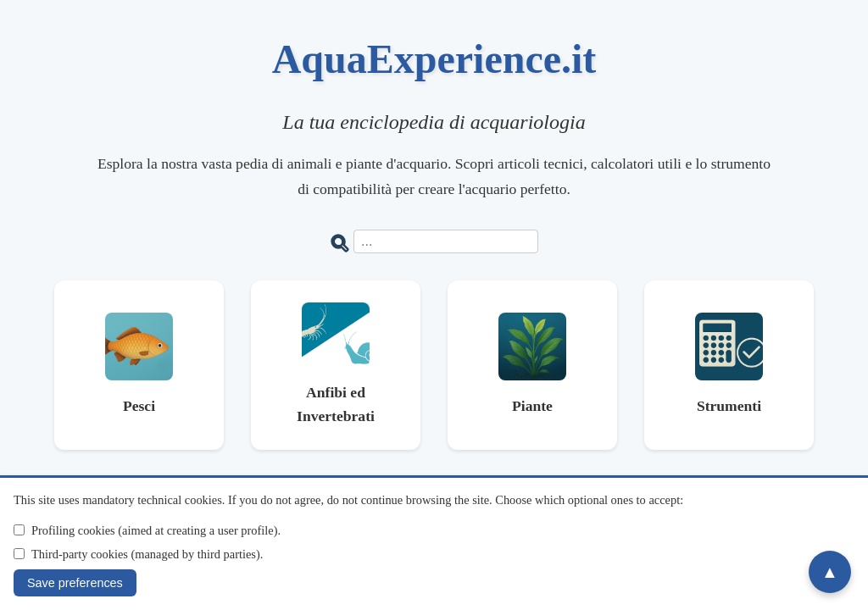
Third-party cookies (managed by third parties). (147, 554)
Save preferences (75, 583)
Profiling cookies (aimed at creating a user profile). (156, 530)
